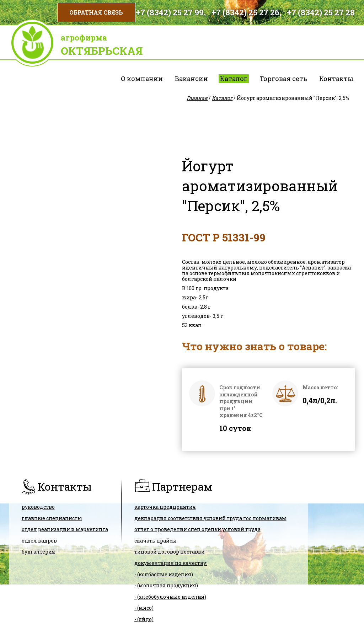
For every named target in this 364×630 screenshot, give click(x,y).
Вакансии (191, 79)
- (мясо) (144, 608)
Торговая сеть (283, 79)
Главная (197, 98)
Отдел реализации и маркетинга (65, 529)
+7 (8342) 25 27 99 (170, 12)
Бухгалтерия (38, 552)
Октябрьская (102, 51)
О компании (142, 79)
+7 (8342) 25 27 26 (245, 12)
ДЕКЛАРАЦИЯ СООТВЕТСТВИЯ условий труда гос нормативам (210, 518)
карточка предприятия (165, 507)
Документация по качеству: (171, 563)
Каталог (234, 79)
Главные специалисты (52, 518)
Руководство (38, 507)
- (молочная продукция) (166, 585)
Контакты (336, 79)
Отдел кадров (39, 541)
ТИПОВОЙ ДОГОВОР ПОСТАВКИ (170, 552)
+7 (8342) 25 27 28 (321, 12)
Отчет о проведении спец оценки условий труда (197, 529)
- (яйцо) (144, 619)
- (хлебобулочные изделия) (170, 597)
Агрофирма (84, 38)
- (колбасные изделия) (164, 574)
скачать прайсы (156, 541)
